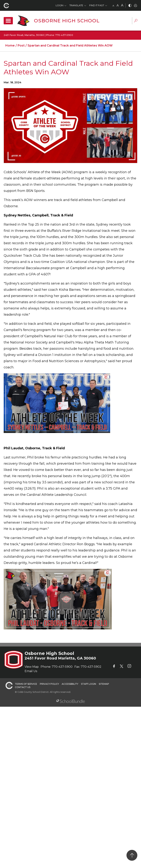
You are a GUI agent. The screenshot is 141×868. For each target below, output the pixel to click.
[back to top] (132, 855)
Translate (76, 5)
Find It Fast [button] (97, 5)
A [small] (113, 6)
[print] (135, 6)
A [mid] (118, 5)
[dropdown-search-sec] (136, 21)
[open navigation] (8, 21)
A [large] (122, 5)
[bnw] (130, 6)
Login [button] (59, 5)
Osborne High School (67, 21)
